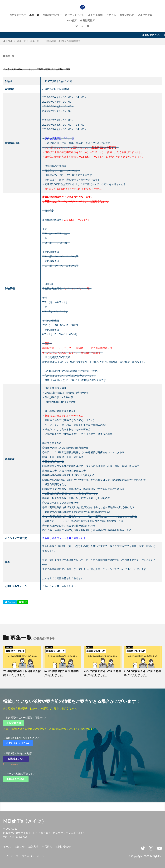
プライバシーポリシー (35, 856)
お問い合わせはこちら (19, 743)
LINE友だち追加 (18, 779)
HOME (9, 41)
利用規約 (47, 846)
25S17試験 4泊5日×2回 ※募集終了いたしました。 (143, 673)
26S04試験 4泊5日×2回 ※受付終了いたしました (22, 673)
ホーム (7, 846)
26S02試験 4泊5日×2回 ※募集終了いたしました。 (102, 673)
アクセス (111, 15)
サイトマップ (11, 856)
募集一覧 (34, 15)
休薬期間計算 (87, 20)
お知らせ (19, 846)
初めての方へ (17, 15)
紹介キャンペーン (75, 15)
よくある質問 (95, 15)
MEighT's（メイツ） (25, 821)
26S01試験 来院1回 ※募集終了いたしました (61, 673)
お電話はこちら (18, 759)
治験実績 (33, 846)
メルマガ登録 (145, 15)
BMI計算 (72, 20)
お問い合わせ (127, 15)
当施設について (51, 15)
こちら (46, 586)
